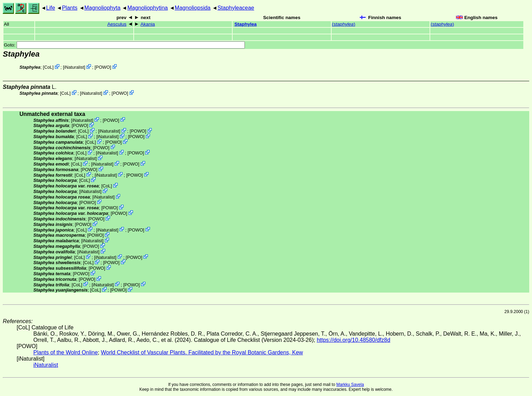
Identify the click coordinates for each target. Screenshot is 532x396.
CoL (48, 67)
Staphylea (246, 24)
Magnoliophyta (102, 8)
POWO (103, 67)
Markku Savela (350, 385)
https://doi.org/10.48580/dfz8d (354, 340)
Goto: (124, 45)
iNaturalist (74, 67)
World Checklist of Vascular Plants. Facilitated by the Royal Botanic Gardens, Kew (202, 352)
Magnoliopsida (193, 8)
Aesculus (117, 24)
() (344, 24)
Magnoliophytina (148, 8)
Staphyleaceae (236, 8)
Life (51, 8)
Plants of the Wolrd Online (66, 352)
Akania (148, 24)
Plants (69, 8)
